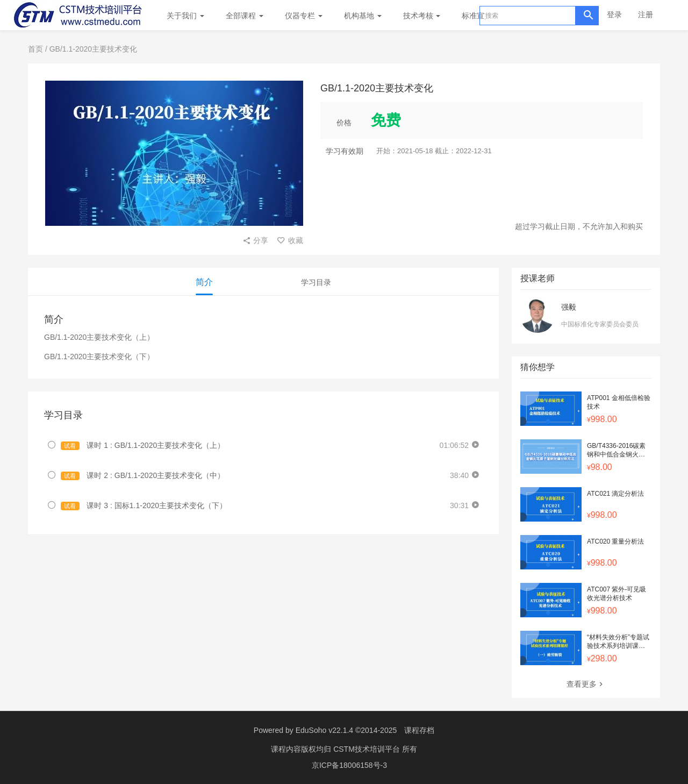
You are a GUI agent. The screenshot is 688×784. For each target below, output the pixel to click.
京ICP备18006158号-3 (349, 765)
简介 (204, 282)
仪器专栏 (304, 16)
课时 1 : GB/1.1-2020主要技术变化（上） (143, 446)
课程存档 (419, 730)
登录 (614, 15)
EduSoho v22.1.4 (324, 730)
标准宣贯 (477, 16)
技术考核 (422, 16)
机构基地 (363, 16)
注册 (646, 15)
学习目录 (316, 282)
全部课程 (245, 16)
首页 (35, 49)
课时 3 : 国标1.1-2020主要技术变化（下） (144, 506)
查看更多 (586, 684)
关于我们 (185, 16)
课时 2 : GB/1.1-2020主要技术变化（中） (143, 476)
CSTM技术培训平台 (368, 749)
